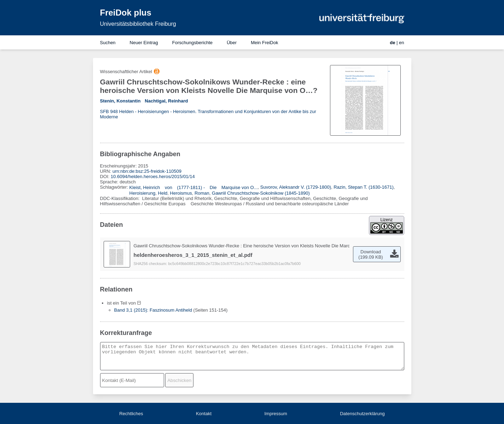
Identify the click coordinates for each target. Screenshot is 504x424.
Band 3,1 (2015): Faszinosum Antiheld (153, 310)
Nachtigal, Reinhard (166, 101)
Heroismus (181, 193)
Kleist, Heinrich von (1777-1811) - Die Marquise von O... (194, 187)
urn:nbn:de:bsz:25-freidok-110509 (147, 171)
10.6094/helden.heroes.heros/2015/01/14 (153, 176)
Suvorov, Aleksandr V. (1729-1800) (296, 187)
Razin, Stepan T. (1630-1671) (364, 187)
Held (163, 193)
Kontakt (204, 414)
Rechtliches (131, 414)
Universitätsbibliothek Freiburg (138, 24)
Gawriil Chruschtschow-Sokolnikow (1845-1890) (261, 193)
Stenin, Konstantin (120, 101)
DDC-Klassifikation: (121, 198)
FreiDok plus (126, 13)
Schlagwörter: (115, 187)
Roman (202, 193)
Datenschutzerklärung (362, 414)
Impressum (276, 414)
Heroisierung (143, 193)
